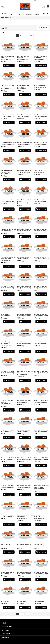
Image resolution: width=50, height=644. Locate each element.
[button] (2, 6)
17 (27, 35)
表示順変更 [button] (43, 28)
